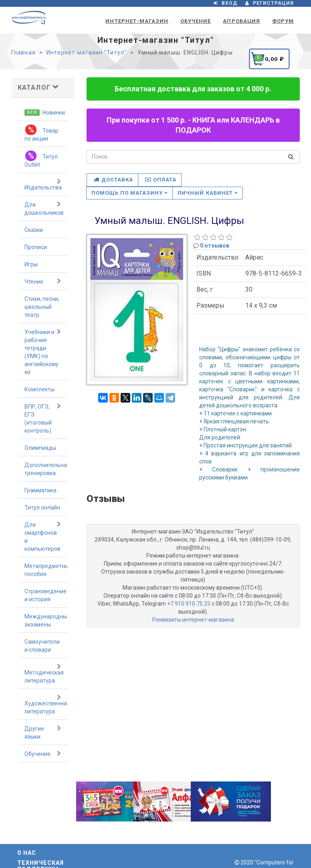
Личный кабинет (208, 193)
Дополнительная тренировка (46, 469)
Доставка (113, 180)
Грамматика (40, 490)
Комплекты (39, 389)
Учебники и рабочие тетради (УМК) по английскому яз (43, 352)
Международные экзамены (46, 620)
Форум (283, 21)
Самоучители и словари (42, 646)
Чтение (43, 281)
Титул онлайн (42, 508)
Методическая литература (44, 673)
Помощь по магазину (130, 193)
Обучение (196, 21)
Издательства (43, 184)
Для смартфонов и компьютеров (43, 536)
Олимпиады (40, 448)
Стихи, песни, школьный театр (42, 307)
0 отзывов (215, 246)
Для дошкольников (44, 208)
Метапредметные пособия (46, 570)
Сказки (34, 230)
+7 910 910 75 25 (189, 604)
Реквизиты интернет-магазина (193, 620)
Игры (31, 264)
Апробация (241, 21)
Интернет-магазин (137, 21)
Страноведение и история (45, 595)
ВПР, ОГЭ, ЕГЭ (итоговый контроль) (43, 418)
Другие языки (43, 732)
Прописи (36, 247)
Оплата (161, 180)
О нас (27, 853)
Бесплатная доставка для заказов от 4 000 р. (193, 89)
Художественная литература (46, 704)
